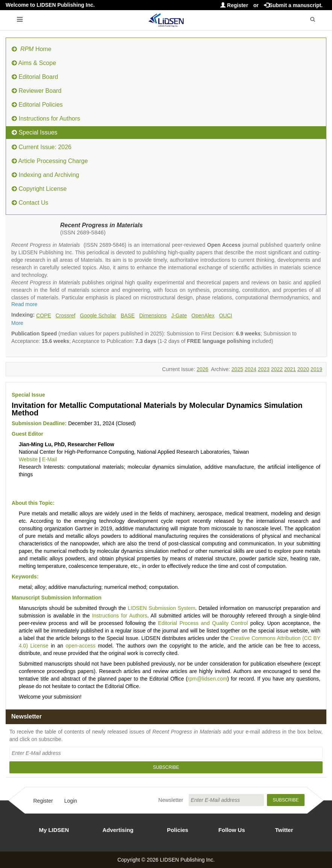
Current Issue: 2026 (42, 147)
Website (28, 459)
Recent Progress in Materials (102, 225)
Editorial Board (35, 77)
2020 (303, 369)
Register (234, 5)
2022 (277, 369)
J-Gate (179, 315)
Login (71, 801)
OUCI (225, 315)
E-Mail (50, 459)
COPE (44, 315)
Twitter (284, 830)
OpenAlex (203, 315)
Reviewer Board (36, 91)
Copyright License (39, 189)
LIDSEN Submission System (162, 608)
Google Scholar (98, 315)
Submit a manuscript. (293, 5)
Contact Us (30, 203)
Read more (24, 304)
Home (32, 49)
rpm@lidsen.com (207, 679)
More (17, 323)
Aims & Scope (34, 63)
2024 (251, 369)
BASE (128, 315)
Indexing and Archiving (45, 175)
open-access (81, 646)
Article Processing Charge (50, 161)
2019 (316, 369)
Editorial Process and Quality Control (203, 623)
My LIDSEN (54, 830)
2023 (264, 369)
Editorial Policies (37, 105)
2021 (290, 369)
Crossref (66, 315)
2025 (237, 369)
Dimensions (153, 315)
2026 (202, 369)
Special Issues (35, 132)
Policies (178, 830)
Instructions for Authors (46, 119)
